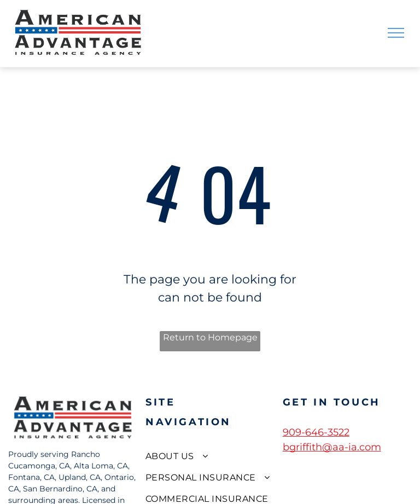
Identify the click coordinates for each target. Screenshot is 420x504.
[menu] (396, 33)
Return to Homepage (210, 337)
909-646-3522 (316, 432)
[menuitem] (210, 456)
